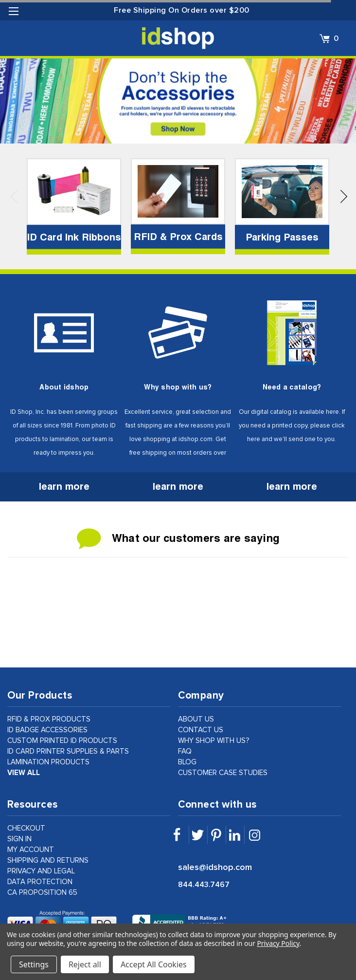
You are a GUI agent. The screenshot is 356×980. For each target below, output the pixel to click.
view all (24, 773)
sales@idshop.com (215, 868)
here (332, 412)
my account (31, 850)
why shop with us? (214, 741)
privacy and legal (41, 871)
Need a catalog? (292, 387)
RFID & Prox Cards (178, 237)
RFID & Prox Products (49, 719)
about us (196, 719)
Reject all (85, 964)
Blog (187, 762)
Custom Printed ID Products (62, 741)
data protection (40, 882)
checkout (26, 828)
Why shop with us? (178, 387)
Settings (34, 964)
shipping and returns (48, 860)
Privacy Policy (278, 943)
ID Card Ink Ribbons (74, 237)
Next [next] (344, 200)
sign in (19, 839)
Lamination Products (48, 762)
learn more (64, 486)
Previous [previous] (14, 200)
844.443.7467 (204, 885)
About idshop (64, 387)
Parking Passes (282, 237)
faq (185, 751)
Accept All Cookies (154, 964)
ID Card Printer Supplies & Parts (68, 751)
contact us (201, 730)
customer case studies (223, 773)
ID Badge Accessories (47, 730)
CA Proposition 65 (42, 893)
